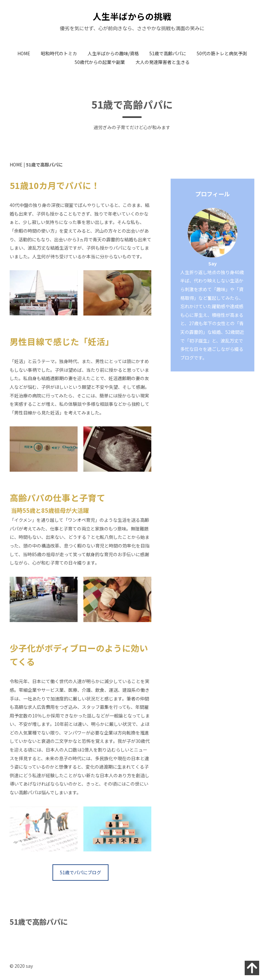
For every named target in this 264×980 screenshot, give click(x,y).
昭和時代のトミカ (59, 53)
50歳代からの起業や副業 (100, 62)
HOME (24, 53)
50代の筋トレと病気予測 (222, 53)
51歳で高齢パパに (168, 53)
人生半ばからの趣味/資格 (113, 53)
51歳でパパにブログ (80, 872)
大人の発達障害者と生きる (163, 62)
